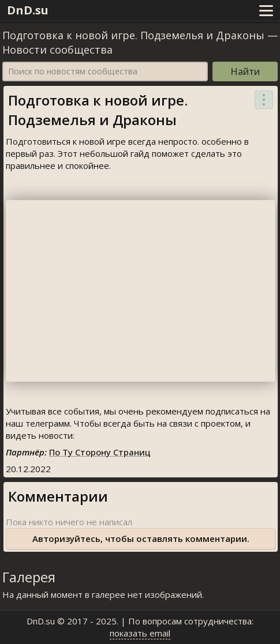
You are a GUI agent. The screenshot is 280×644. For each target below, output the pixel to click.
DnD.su (28, 10)
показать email (140, 633)
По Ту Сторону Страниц (100, 452)
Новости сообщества (57, 50)
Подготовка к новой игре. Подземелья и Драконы (133, 35)
